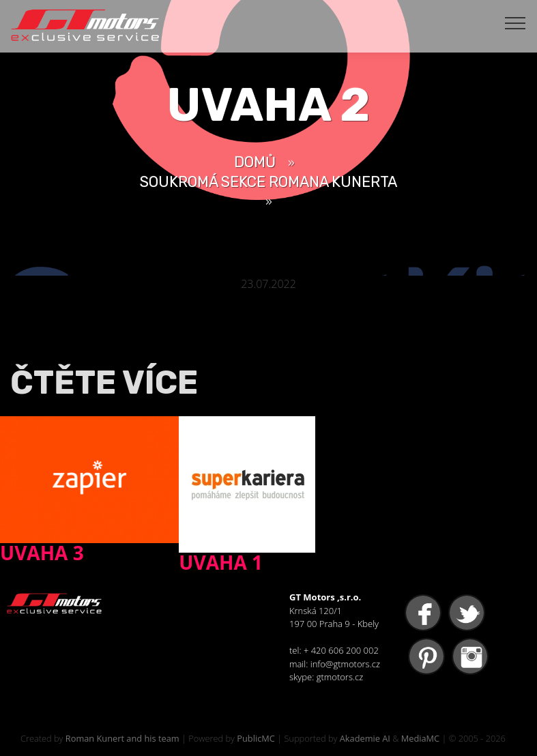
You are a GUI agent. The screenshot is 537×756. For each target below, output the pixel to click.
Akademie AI (365, 738)
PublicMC (256, 738)
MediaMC (420, 738)
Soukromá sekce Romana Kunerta (268, 182)
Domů (255, 162)
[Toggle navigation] (516, 23)
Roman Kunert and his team (122, 738)
